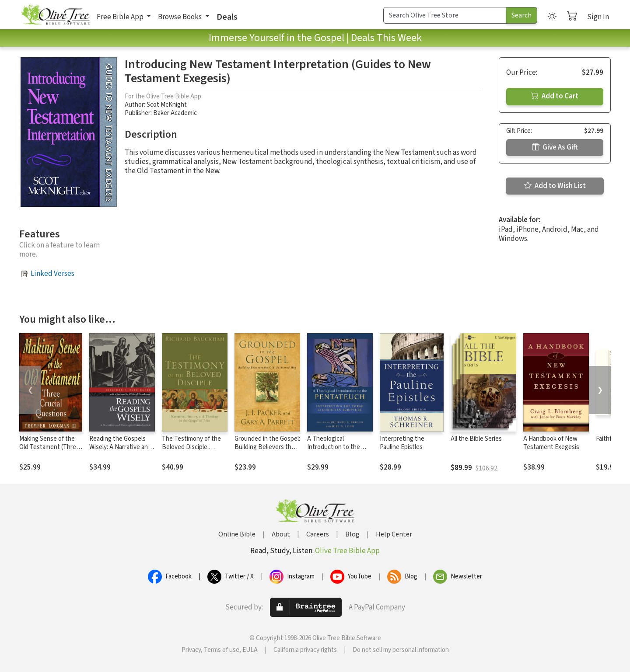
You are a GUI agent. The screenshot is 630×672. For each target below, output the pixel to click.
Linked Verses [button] (52, 274)
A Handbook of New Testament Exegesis (551, 443)
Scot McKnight (167, 105)
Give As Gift (555, 147)
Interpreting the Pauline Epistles (402, 443)
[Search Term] (445, 15)
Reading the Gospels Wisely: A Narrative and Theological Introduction (120, 451)
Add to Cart (555, 96)
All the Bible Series (476, 439)
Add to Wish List (555, 186)
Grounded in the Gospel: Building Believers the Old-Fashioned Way (267, 447)
